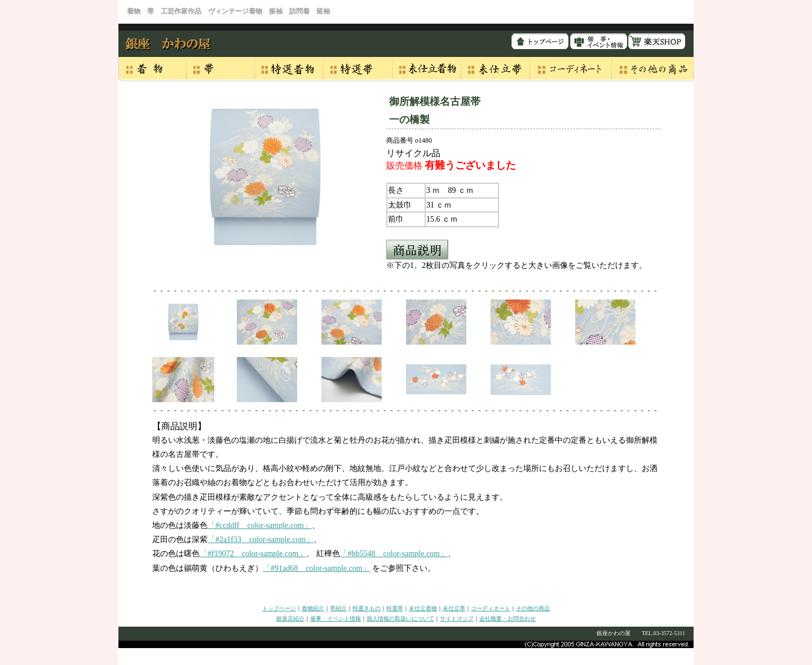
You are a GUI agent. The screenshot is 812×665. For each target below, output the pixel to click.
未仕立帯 (454, 608)
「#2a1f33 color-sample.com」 (261, 540)
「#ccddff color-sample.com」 (260, 525)
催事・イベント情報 (336, 618)
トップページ (279, 608)
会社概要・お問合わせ (507, 618)
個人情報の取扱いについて (400, 618)
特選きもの (367, 608)
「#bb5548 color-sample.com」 (394, 554)
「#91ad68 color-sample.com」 (317, 568)
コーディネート (491, 608)
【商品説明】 (179, 426)
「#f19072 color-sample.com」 (253, 554)
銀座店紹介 (290, 618)
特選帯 (395, 608)
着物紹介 (313, 608)
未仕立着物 (423, 608)
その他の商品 (533, 608)
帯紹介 (338, 608)
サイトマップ (457, 618)
